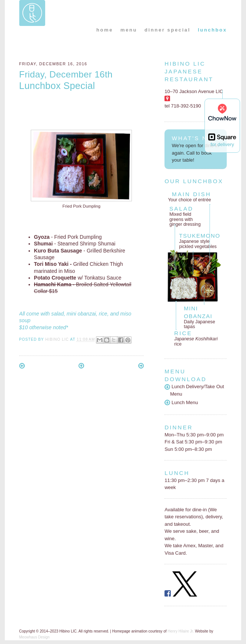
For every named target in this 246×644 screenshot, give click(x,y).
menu (129, 30)
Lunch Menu (181, 402)
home (105, 30)
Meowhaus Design (34, 637)
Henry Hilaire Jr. (181, 631)
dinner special (167, 30)
